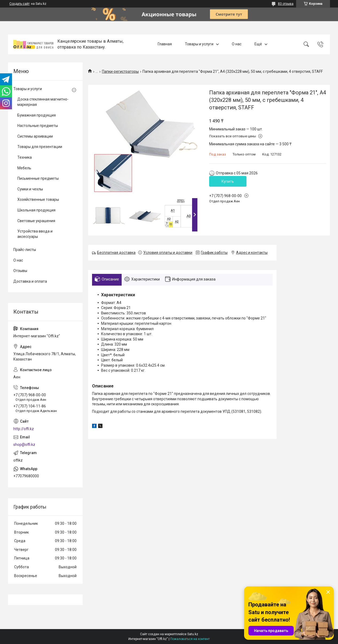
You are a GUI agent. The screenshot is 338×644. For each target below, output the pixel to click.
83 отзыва (286, 4)
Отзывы (20, 271)
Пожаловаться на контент (190, 639)
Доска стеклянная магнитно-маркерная (43, 102)
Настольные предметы (38, 126)
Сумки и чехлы (30, 189)
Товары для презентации (40, 147)
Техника (25, 157)
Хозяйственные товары (38, 199)
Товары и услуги (199, 44)
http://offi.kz (24, 429)
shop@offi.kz (24, 445)
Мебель (24, 168)
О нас (237, 44)
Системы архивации (35, 136)
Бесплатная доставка (116, 253)
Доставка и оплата (30, 281)
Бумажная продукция (37, 115)
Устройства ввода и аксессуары (35, 234)
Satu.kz (193, 634)
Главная (165, 44)
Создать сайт (19, 4)
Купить (228, 181)
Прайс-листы (25, 250)
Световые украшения (36, 221)
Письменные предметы (38, 178)
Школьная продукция (36, 210)
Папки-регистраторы (120, 71)
